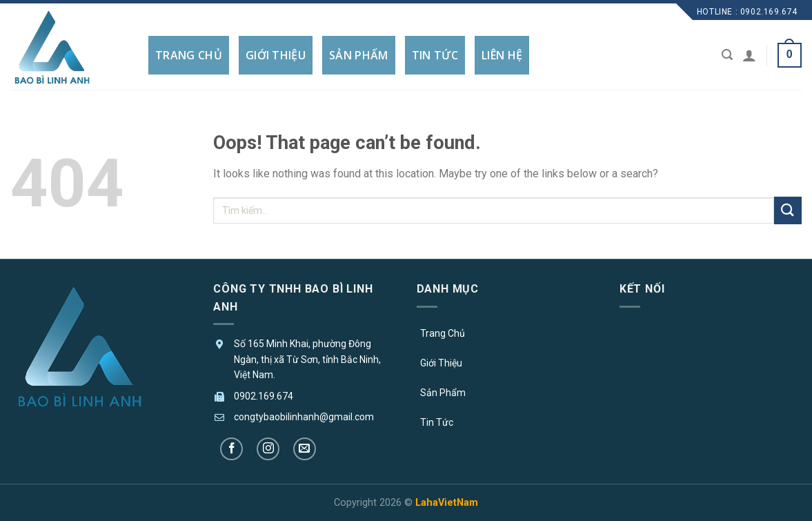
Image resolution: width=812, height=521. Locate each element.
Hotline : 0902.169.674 (747, 12)
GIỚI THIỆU (276, 55)
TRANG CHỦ (189, 55)
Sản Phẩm (443, 393)
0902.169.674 (264, 396)
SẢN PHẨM (359, 55)
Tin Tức (437, 422)
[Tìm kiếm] (727, 55)
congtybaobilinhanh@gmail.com (304, 417)
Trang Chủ (443, 333)
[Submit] (788, 210)
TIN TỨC (435, 55)
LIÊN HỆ (502, 55)
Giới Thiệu (441, 363)
